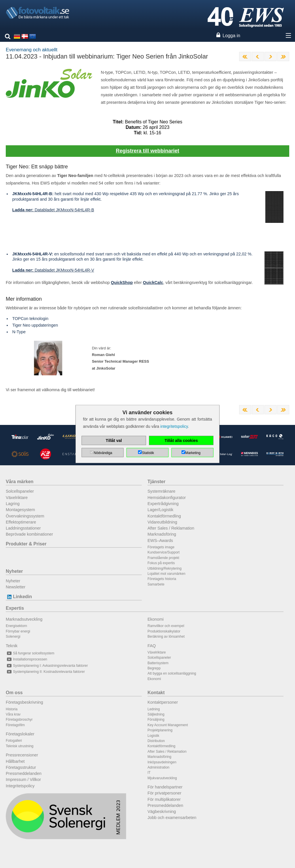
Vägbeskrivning (162, 811)
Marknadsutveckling (24, 619)
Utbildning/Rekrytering (164, 568)
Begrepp (154, 668)
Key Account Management (168, 725)
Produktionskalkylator (164, 631)
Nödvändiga (103, 453)
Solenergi (13, 637)
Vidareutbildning (162, 522)
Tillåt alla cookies (181, 440)
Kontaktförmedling (164, 516)
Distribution (156, 741)
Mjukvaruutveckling (162, 778)
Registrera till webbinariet (147, 151)
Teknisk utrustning (20, 746)
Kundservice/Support (163, 552)
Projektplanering (160, 730)
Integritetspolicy (20, 786)
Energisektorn (16, 626)
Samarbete (156, 584)
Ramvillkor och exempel (166, 626)
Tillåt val (114, 440)
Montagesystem (20, 510)
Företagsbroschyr (19, 720)
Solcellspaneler (20, 491)
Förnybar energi (18, 631)
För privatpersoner (164, 793)
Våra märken (20, 482)
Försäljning (156, 720)
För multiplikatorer (164, 799)
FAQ (152, 646)
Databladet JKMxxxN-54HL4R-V (53, 270)
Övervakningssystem (25, 516)
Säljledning (156, 714)
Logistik (153, 736)
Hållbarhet (15, 761)
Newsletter (16, 587)
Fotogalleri (14, 741)
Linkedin (19, 597)
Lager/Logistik (160, 510)
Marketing (193, 453)
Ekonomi (156, 619)
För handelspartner (165, 787)
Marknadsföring (162, 534)
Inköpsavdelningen (162, 762)
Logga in (231, 36)
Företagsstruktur (21, 767)
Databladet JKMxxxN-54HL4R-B (53, 210)
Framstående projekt (163, 558)
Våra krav (13, 714)
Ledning (154, 709)
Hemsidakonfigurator (167, 498)
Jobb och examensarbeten (172, 818)
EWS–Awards (160, 541)
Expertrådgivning (163, 504)
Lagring (13, 504)
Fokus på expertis (161, 563)
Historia (12, 709)
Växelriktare (17, 498)
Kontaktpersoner (163, 702)
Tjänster (156, 482)
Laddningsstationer (23, 528)
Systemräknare (161, 491)
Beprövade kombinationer (29, 534)
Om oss (14, 693)
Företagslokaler (20, 734)
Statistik (148, 453)
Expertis (15, 608)
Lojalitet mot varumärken (166, 574)
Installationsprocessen (27, 659)
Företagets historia (162, 579)
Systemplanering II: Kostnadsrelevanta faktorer (45, 672)
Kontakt (156, 693)
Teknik (12, 646)
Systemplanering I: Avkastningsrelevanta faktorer (47, 666)
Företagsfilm (15, 725)
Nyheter (14, 571)
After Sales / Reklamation (171, 528)
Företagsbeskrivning (24, 702)
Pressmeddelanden (24, 773)
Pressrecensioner (22, 755)
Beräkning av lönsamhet (166, 637)
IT (149, 773)
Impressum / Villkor (23, 779)
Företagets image (161, 547)
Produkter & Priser (26, 544)
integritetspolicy (174, 426)
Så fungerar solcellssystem (30, 653)
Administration (158, 767)
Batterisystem (158, 663)
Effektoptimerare (21, 522)
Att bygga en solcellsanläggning (172, 673)
